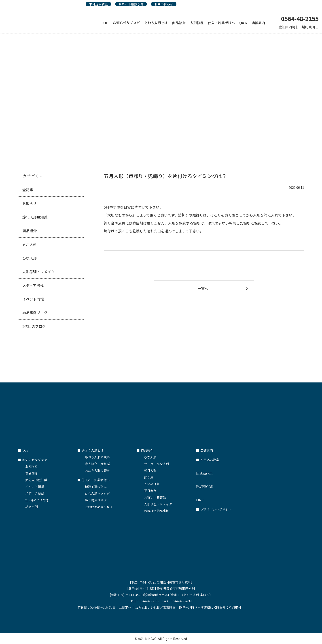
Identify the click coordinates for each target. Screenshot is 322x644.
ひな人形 (30, 258)
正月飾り (150, 491)
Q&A (243, 23)
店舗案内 (258, 23)
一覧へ (203, 288)
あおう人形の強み (97, 457)
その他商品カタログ (99, 507)
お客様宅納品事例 (157, 511)
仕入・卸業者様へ (221, 23)
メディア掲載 (33, 285)
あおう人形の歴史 (97, 470)
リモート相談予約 (131, 4)
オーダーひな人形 (157, 464)
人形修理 (197, 23)
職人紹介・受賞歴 (97, 464)
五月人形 (30, 244)
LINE (226, 498)
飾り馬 (149, 477)
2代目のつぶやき (37, 500)
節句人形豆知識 (35, 217)
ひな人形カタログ (97, 493)
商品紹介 (179, 23)
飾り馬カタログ (96, 500)
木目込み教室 (98, 4)
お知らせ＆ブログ (126, 23)
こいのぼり (152, 484)
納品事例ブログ (35, 313)
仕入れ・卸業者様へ (94, 480)
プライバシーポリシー (214, 509)
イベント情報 (33, 299)
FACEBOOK (226, 485)
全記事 (28, 190)
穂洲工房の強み (96, 487)
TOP (105, 23)
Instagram (226, 471)
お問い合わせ (164, 4)
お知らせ (30, 203)
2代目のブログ (34, 326)
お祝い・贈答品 (155, 497)
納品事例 (32, 507)
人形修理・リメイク (38, 272)
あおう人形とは (156, 23)
